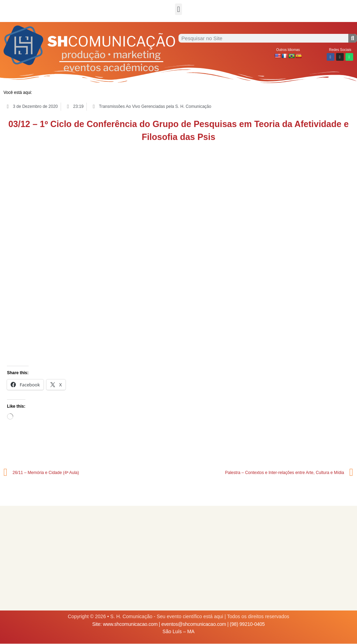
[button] (178, 9)
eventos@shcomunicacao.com (194, 624)
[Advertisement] (178, 558)
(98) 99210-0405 (247, 624)
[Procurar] (353, 38)
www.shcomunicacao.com (130, 624)
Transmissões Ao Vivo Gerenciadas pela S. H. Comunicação (155, 106)
